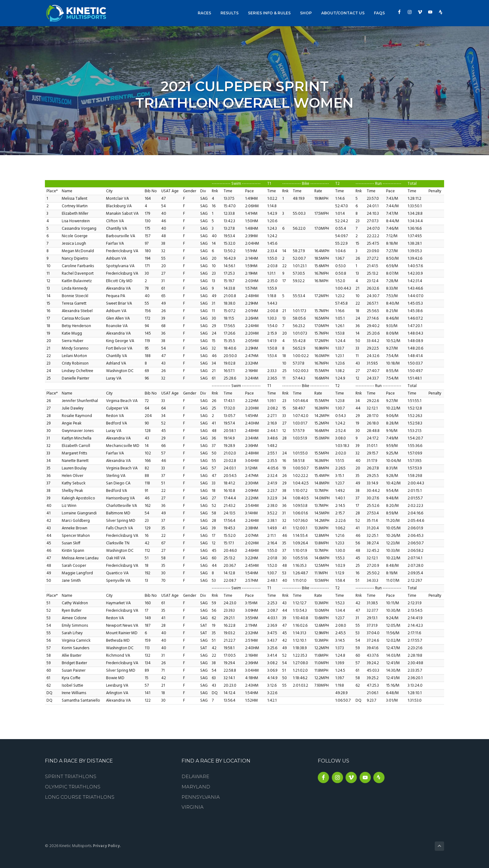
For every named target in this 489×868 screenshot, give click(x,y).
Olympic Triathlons (73, 787)
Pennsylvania (201, 797)
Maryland (196, 787)
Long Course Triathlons (80, 797)
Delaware (195, 776)
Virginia (193, 807)
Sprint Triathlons (71, 776)
